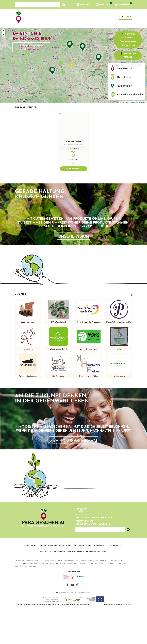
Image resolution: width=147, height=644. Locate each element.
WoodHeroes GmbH (58, 381)
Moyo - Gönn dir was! (89, 381)
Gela (119, 381)
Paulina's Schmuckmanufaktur (119, 354)
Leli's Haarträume (28, 354)
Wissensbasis (99, 577)
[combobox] (128, 97)
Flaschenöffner (74, 174)
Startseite (125, 17)
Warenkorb (71, 583)
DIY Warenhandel (58, 354)
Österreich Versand (128, 87)
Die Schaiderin (58, 408)
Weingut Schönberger (28, 408)
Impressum (42, 577)
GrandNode (126, 636)
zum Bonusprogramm (74, 472)
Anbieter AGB (71, 577)
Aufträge (53, 583)
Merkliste (81, 583)
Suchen (89, 577)
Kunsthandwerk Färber (89, 408)
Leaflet (123, 134)
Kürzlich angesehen (114, 577)
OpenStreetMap (134, 134)
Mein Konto (44, 583)
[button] (85, 5)
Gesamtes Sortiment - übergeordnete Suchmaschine (128, 71)
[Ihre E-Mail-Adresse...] (100, 561)
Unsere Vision (74, 268)
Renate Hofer (28, 381)
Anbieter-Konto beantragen (96, 583)
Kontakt (81, 577)
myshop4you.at (119, 408)
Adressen (62, 583)
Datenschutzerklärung (56, 577)
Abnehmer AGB (30, 577)
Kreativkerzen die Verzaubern (89, 354)
